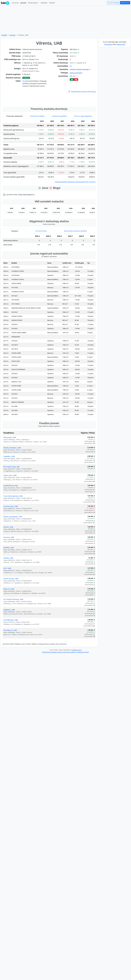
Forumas (15, 3)
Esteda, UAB (8, 577)
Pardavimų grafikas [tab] (59, 135)
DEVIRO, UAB (9, 567)
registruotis (121, 44)
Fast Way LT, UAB (10, 650)
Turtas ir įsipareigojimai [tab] (83, 135)
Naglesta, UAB (9, 629)
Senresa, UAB (9, 557)
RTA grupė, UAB (10, 457)
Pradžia (4, 35)
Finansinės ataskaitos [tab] (14, 135)
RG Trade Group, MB (11, 486)
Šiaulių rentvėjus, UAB (12, 467)
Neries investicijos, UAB (13, 536)
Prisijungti (116, 3)
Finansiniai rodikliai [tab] (37, 135)
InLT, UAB (7, 588)
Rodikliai (44, 3)
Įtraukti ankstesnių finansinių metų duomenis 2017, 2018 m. (75, 201)
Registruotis (125, 3)
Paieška (52, 3)
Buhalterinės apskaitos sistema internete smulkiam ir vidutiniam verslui (65, 671)
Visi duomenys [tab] (41, 250)
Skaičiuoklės (33, 3)
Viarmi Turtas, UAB (11, 598)
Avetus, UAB (8, 546)
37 (71, 66)
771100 (25, 81)
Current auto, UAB (11, 526)
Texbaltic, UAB (9, 476)
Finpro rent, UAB (10, 495)
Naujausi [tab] (15, 250)
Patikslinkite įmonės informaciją (82, 91)
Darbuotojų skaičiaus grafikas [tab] (76, 250)
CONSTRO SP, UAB (11, 505)
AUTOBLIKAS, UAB (11, 639)
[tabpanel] (49, 170)
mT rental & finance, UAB (13, 619)
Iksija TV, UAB (9, 608)
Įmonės (23, 3)
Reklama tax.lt (77, 669)
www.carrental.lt (76, 73)
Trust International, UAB (13, 515)
